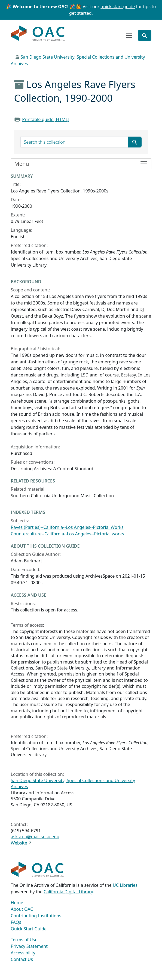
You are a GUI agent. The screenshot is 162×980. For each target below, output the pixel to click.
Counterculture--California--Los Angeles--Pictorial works (68, 534)
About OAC (22, 909)
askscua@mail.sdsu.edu (35, 837)
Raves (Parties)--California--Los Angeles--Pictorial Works (67, 527)
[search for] (74, 142)
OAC (38, 33)
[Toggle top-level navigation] (129, 35)
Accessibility (23, 953)
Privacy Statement (29, 946)
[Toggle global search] (145, 35)
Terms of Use (24, 940)
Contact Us (22, 959)
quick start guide (118, 7)
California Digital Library (68, 892)
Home (17, 903)
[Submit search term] (135, 142)
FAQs (16, 922)
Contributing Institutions (36, 916)
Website (19, 843)
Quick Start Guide (29, 929)
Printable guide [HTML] (46, 119)
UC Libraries (125, 885)
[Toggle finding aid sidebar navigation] (81, 164)
